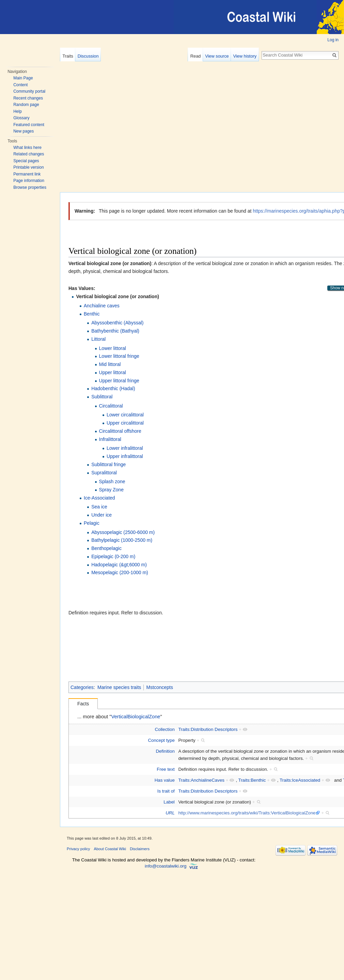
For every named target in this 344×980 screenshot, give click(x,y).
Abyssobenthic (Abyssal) (117, 323)
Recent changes (28, 98)
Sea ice (99, 507)
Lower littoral (113, 348)
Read (196, 56)
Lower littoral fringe (119, 356)
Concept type (161, 740)
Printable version (28, 167)
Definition (165, 751)
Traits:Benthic (252, 780)
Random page (26, 105)
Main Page (23, 78)
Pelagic (92, 523)
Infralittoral (110, 439)
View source (217, 56)
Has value (165, 780)
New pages (24, 131)
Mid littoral (110, 364)
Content (20, 85)
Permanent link (27, 174)
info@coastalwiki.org (166, 866)
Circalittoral (111, 406)
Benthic (92, 314)
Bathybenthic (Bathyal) (115, 331)
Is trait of (166, 791)
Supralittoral (104, 473)
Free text (166, 769)
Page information (29, 181)
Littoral (98, 339)
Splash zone (112, 481)
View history (245, 56)
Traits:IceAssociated (300, 780)
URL (170, 813)
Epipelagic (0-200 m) (113, 556)
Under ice (101, 515)
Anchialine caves (102, 306)
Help (18, 111)
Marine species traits (119, 687)
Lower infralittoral (125, 448)
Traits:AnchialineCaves (201, 780)
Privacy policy (78, 849)
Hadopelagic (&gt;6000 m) (119, 565)
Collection (165, 729)
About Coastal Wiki (110, 849)
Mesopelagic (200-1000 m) (120, 572)
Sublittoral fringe (108, 464)
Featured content (29, 125)
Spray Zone (111, 490)
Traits (68, 56)
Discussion (88, 56)
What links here (27, 148)
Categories (82, 687)
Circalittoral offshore (120, 431)
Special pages (26, 161)
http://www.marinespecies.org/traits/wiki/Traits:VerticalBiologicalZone (247, 813)
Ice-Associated (99, 498)
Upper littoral (113, 372)
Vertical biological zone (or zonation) (117, 296)
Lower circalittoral (125, 415)
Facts (83, 704)
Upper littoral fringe (119, 381)
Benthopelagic (106, 548)
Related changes (29, 154)
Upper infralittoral (125, 456)
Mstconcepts (160, 687)
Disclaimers (140, 849)
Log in (333, 40)
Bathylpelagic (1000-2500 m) (122, 540)
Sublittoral (102, 397)
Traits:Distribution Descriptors (208, 729)
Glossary (21, 118)
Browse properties (30, 187)
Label (169, 802)
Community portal (29, 91)
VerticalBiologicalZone (136, 717)
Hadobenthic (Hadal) (113, 388)
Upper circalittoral (125, 423)
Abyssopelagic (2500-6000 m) (123, 532)
